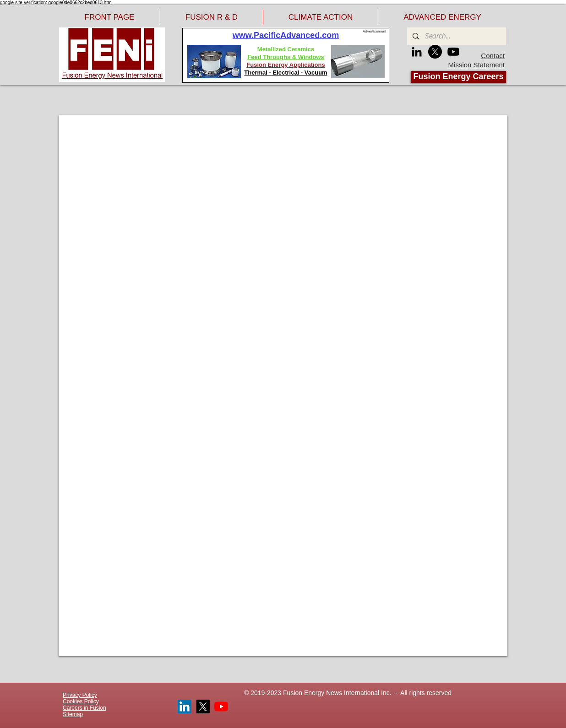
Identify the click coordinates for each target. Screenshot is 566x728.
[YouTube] (221, 706)
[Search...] (456, 36)
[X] (435, 52)
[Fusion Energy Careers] (458, 77)
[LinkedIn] (417, 52)
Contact (493, 56)
